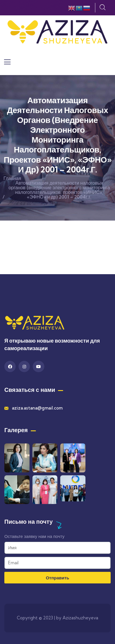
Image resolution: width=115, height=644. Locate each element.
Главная (12, 178)
